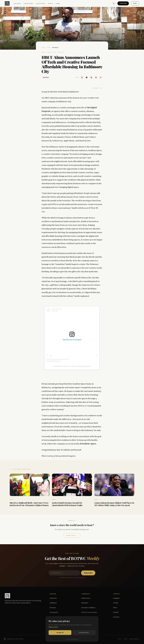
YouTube (116, 612)
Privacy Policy (53, 627)
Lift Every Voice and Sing (89, 612)
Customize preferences (72, 639)
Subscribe (123, 3)
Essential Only (84, 633)
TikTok (115, 608)
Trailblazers (28, 4)
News (49, 47)
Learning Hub (54, 612)
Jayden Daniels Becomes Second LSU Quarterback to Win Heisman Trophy (67, 504)
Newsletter (85, 603)
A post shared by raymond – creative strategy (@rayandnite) (72, 366)
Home (43, 47)
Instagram (116, 598)
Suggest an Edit (97, 88)
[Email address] (64, 573)
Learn (58, 4)
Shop (135, 3)
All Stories (53, 608)
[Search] (114, 3)
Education (46, 77)
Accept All (60, 633)
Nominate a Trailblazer (88, 608)
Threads (116, 603)
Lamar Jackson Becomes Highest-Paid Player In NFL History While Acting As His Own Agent (114, 504)
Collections (41, 4)
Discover (17, 4)
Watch (50, 4)
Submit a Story (72, 535)
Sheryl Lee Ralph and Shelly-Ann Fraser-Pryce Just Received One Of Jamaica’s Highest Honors (29, 504)
